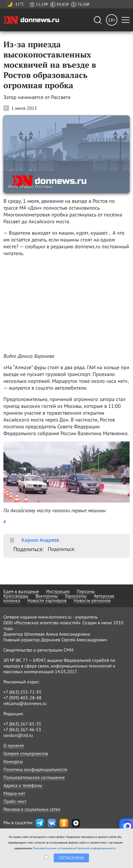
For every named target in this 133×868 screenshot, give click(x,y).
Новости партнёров (47, 600)
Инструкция (58, 591)
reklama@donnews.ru (25, 703)
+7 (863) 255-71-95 (22, 692)
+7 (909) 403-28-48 (22, 698)
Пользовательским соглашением (53, 848)
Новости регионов (92, 600)
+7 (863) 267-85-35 (22, 724)
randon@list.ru (18, 735)
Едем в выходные (21, 591)
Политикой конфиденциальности (96, 848)
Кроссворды (16, 596)
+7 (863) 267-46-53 (22, 729)
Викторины (47, 596)
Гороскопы (76, 596)
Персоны (86, 591)
